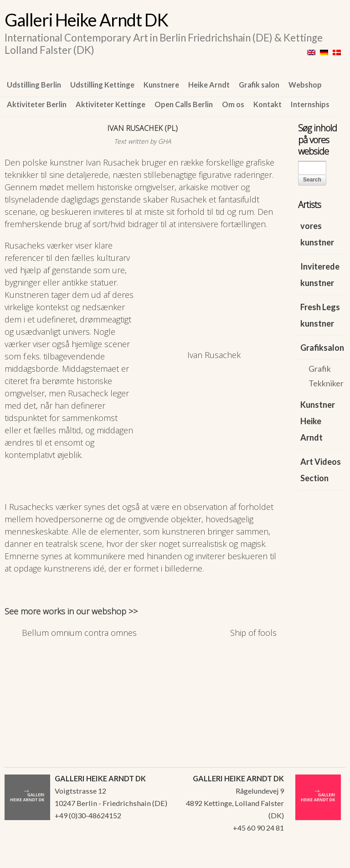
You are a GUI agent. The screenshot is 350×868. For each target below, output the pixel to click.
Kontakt (268, 104)
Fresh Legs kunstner (320, 315)
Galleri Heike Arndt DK (86, 20)
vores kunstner (317, 234)
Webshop (305, 85)
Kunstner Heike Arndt (318, 421)
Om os (233, 104)
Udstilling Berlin (34, 85)
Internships (310, 104)
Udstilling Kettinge (102, 85)
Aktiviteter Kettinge (111, 104)
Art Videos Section (321, 470)
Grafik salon (259, 85)
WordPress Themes (328, 858)
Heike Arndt (209, 85)
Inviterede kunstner (320, 275)
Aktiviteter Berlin (37, 104)
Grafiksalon (322, 348)
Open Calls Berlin (184, 104)
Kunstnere (161, 85)
